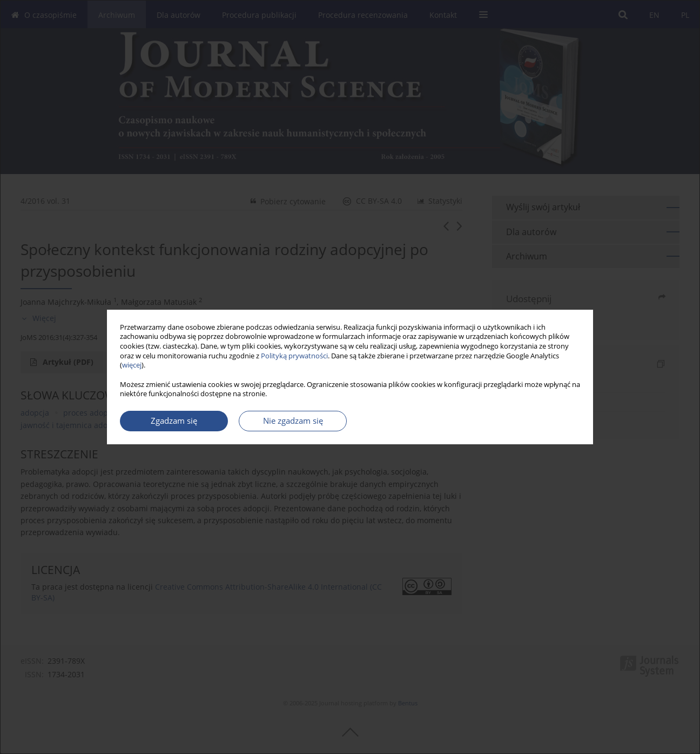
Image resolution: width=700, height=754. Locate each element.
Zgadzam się (174, 421)
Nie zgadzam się (293, 421)
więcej (132, 365)
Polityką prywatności (294, 356)
